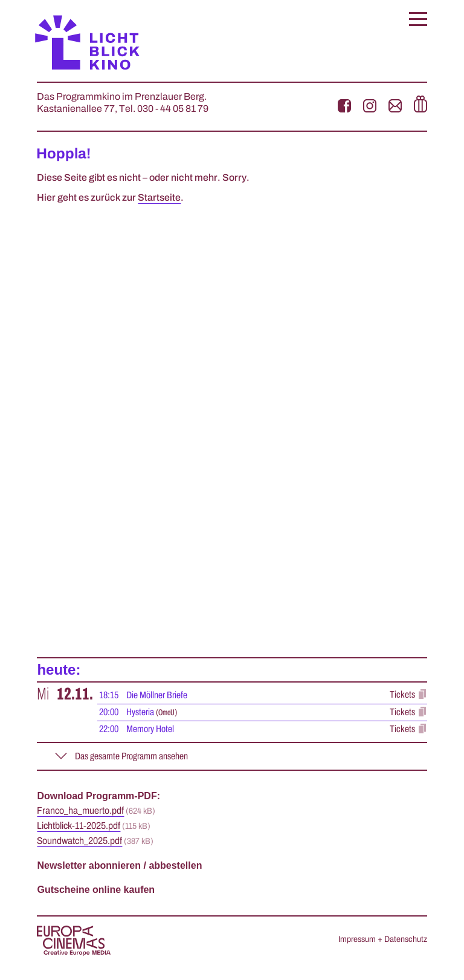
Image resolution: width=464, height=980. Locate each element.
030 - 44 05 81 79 (173, 109)
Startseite (159, 198)
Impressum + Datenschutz (383, 939)
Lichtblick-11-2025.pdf (79, 826)
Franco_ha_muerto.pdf (80, 811)
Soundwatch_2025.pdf (79, 841)
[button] (418, 19)
